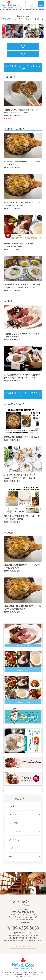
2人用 (23, 46)
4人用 (23, 53)
